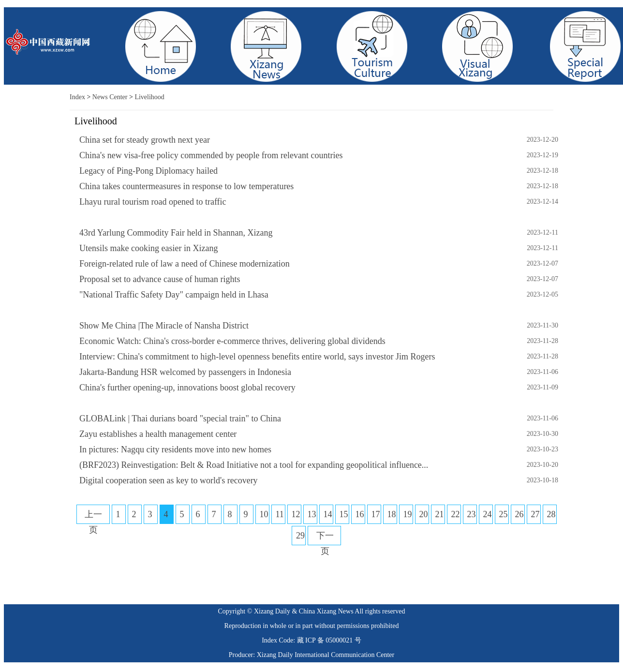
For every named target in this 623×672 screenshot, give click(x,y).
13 (312, 514)
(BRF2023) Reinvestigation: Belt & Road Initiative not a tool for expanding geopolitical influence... (254, 465)
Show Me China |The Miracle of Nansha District (164, 326)
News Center (110, 97)
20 (424, 514)
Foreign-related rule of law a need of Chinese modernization (185, 264)
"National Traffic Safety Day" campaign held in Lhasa (174, 295)
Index (77, 97)
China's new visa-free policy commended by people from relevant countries (211, 155)
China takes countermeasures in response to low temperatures (186, 186)
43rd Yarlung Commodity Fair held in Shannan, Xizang (176, 233)
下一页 (325, 543)
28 (551, 514)
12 (296, 514)
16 (360, 514)
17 (376, 514)
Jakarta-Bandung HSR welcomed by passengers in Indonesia (185, 372)
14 (328, 514)
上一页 (93, 522)
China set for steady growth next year (145, 140)
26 (519, 514)
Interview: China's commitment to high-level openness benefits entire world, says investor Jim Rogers (257, 357)
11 (280, 514)
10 (264, 514)
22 (456, 514)
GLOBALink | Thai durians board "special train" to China (180, 418)
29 (300, 536)
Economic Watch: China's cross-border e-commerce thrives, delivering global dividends (232, 341)
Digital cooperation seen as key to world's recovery (169, 480)
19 (408, 514)
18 (392, 514)
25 (504, 514)
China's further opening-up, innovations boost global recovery (187, 388)
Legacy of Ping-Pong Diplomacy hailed (148, 171)
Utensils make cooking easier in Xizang (148, 248)
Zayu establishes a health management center (158, 434)
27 (535, 514)
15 (344, 514)
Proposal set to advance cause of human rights (160, 279)
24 (488, 514)
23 (472, 514)
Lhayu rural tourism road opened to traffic (153, 202)
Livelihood (149, 97)
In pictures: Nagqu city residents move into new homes (175, 449)
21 (440, 514)
